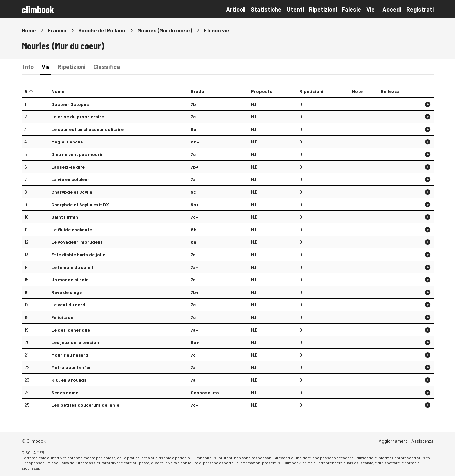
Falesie (352, 9)
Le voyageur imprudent (77, 242)
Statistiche (266, 9)
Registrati (420, 9)
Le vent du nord (68, 305)
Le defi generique (71, 330)
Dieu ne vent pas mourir (77, 154)
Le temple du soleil (72, 267)
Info (28, 67)
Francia (57, 30)
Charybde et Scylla (72, 192)
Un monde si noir (70, 280)
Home (29, 30)
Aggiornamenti (394, 441)
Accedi (392, 9)
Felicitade (62, 317)
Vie (370, 9)
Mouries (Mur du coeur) (165, 30)
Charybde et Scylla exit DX (80, 204)
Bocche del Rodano (102, 30)
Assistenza (422, 441)
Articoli (236, 9)
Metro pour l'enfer (71, 367)
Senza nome (65, 392)
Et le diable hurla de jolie (78, 254)
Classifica (107, 67)
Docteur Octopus (70, 104)
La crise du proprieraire (78, 117)
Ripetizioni (323, 9)
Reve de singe (67, 292)
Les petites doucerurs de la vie (85, 405)
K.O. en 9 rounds (69, 380)
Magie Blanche (67, 142)
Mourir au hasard (70, 355)
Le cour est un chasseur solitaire (88, 129)
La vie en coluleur (70, 179)
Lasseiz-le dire (68, 167)
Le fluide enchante (72, 229)
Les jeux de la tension (75, 342)
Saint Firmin (65, 217)
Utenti (295, 9)
